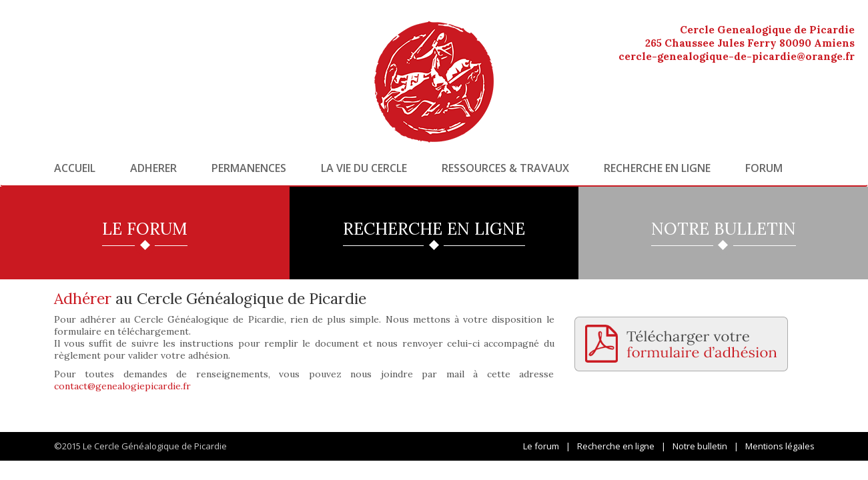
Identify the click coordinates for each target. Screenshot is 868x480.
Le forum (541, 446)
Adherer (153, 168)
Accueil (75, 168)
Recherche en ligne (657, 168)
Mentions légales (780, 446)
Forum (764, 168)
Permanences (249, 168)
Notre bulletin (700, 446)
